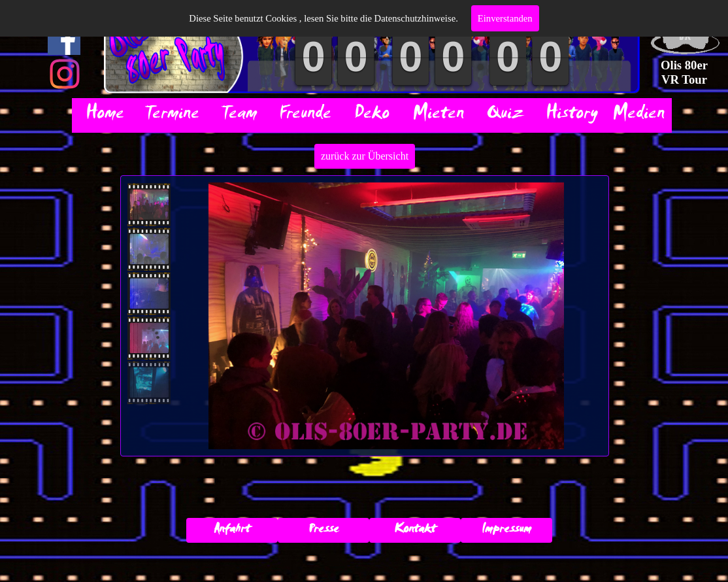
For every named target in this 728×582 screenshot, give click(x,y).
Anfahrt (232, 531)
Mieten (438, 115)
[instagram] (65, 74)
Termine (172, 115)
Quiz (505, 115)
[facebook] (64, 39)
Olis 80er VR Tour (686, 72)
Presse (324, 531)
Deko (372, 115)
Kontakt (415, 531)
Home (105, 115)
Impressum (506, 531)
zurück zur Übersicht (365, 156)
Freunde (305, 115)
